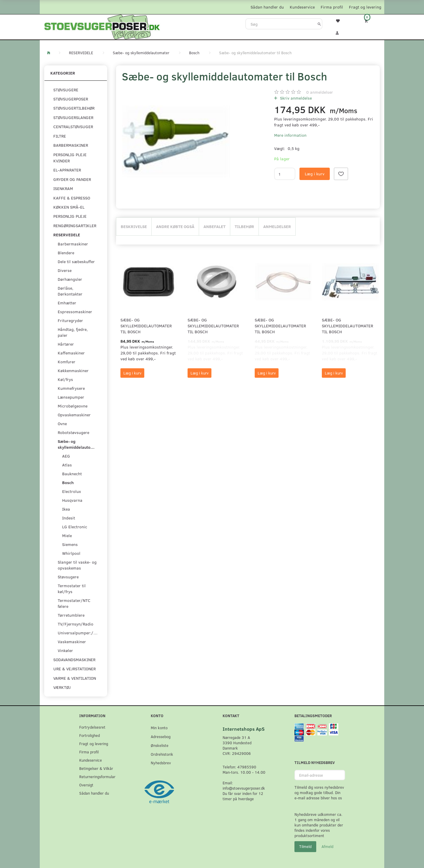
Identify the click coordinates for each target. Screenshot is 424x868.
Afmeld (327, 846)
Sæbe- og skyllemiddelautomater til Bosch (146, 326)
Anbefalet (215, 226)
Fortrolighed (90, 735)
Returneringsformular (97, 777)
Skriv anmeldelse (295, 98)
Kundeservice (302, 7)
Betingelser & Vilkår (96, 768)
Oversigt (86, 785)
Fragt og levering (365, 7)
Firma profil (332, 7)
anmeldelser (320, 92)
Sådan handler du (267, 7)
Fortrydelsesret (92, 727)
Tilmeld (305, 846)
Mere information (290, 135)
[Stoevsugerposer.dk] (102, 26)
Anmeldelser (277, 226)
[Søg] (319, 24)
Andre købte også (175, 226)
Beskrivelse (134, 226)
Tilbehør (244, 226)
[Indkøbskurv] (370, 21)
